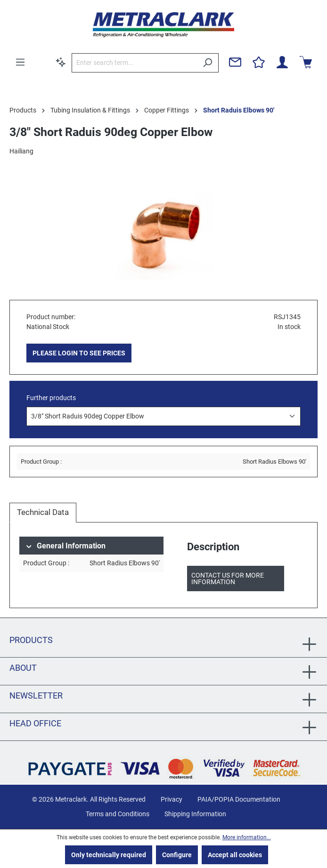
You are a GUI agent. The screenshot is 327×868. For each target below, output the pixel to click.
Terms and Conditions (118, 814)
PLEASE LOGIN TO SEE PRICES (79, 353)
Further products (51, 398)
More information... (247, 837)
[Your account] (282, 62)
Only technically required (109, 855)
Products (31, 640)
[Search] (208, 63)
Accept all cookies (235, 855)
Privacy (172, 799)
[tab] (43, 513)
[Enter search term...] (134, 63)
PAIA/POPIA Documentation (239, 799)
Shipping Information (195, 814)
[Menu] (20, 62)
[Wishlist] (259, 62)
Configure (177, 855)
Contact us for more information (228, 579)
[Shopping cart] (306, 62)
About (23, 668)
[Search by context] (61, 62)
